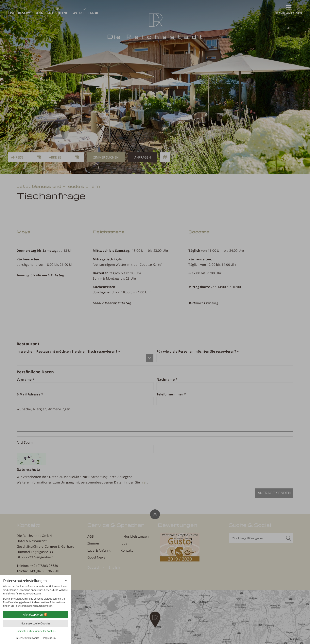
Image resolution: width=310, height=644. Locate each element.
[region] (36, 596)
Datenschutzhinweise (27, 638)
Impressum (49, 638)
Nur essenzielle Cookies (36, 623)
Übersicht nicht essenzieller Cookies (36, 631)
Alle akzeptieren (36, 615)
